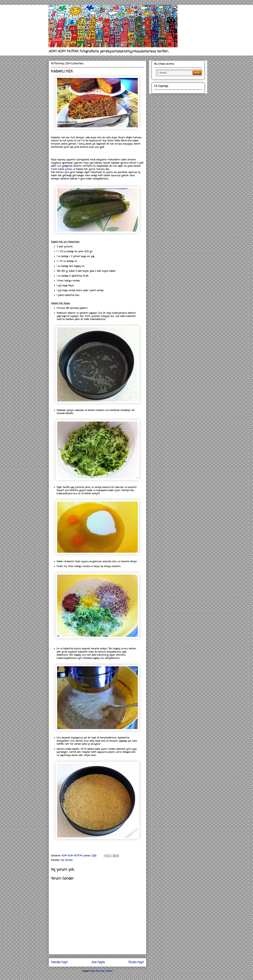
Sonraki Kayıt (59, 962)
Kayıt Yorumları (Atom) (101, 971)
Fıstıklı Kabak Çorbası (62, 169)
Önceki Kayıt (136, 962)
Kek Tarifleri (67, 860)
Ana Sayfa (98, 962)
